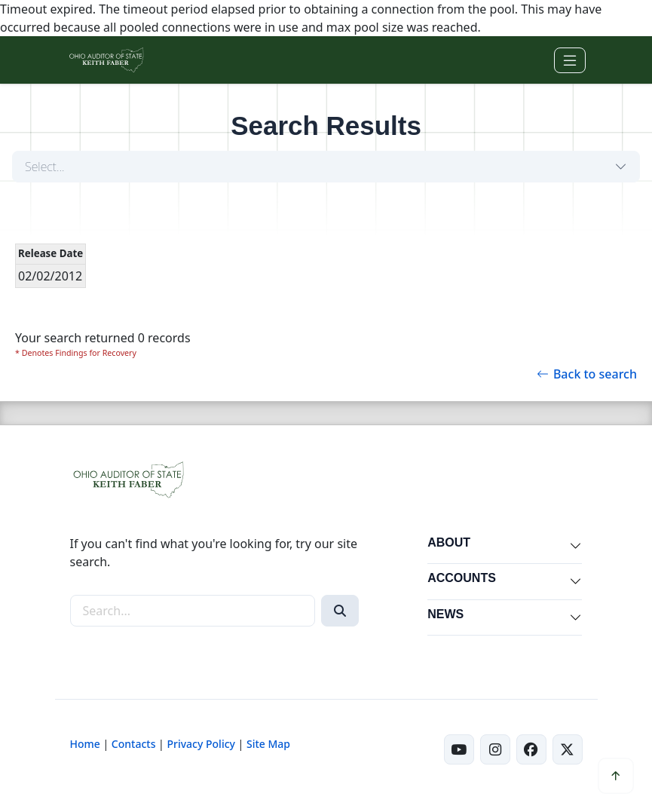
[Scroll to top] (616, 776)
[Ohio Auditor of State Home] (106, 60)
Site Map (268, 744)
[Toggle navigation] (570, 60)
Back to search (587, 374)
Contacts (134, 744)
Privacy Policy (200, 744)
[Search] (340, 611)
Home (85, 744)
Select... (45, 167)
